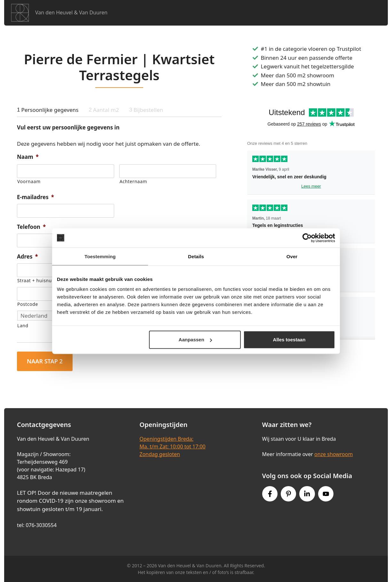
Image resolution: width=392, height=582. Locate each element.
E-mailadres (35, 197)
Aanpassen (195, 340)
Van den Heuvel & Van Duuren (71, 12)
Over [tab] (292, 256)
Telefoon (31, 227)
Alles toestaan (289, 340)
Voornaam (29, 181)
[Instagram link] (307, 494)
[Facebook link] (270, 494)
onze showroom (333, 454)
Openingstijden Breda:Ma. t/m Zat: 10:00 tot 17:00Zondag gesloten (172, 446)
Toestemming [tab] (100, 256)
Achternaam (133, 181)
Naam (28, 157)
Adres (27, 257)
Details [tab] (196, 256)
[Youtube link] (326, 494)
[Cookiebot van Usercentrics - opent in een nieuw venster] (307, 238)
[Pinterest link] (288, 494)
